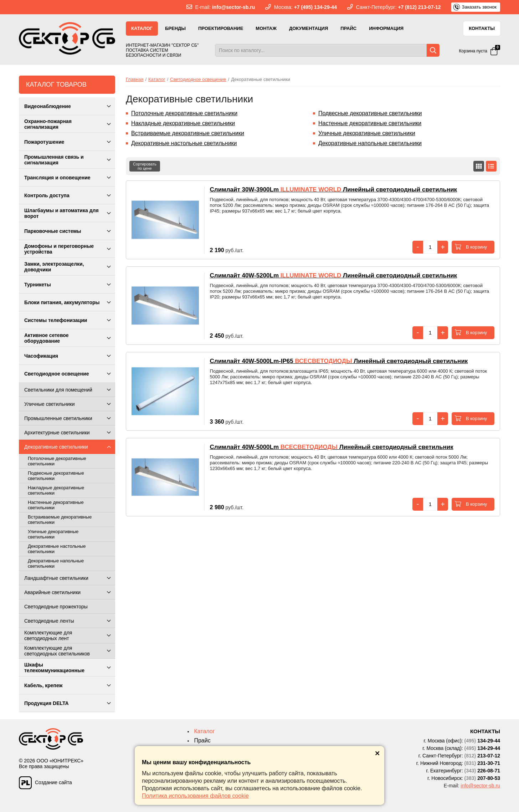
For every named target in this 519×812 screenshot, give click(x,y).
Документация (309, 28)
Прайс (348, 28)
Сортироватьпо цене (145, 166)
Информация (386, 28)
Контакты (482, 28)
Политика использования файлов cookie (195, 796)
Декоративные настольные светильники (184, 143)
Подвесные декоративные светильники (370, 113)
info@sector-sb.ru (233, 7)
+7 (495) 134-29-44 (315, 7)
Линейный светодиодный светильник (334, 190)
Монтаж (266, 28)
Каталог (142, 28)
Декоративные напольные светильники (370, 143)
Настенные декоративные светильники (370, 123)
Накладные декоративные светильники (183, 123)
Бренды (175, 28)
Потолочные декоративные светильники (184, 113)
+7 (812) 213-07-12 (419, 7)
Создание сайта (45, 781)
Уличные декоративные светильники (367, 133)
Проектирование (221, 28)
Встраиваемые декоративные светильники (188, 133)
